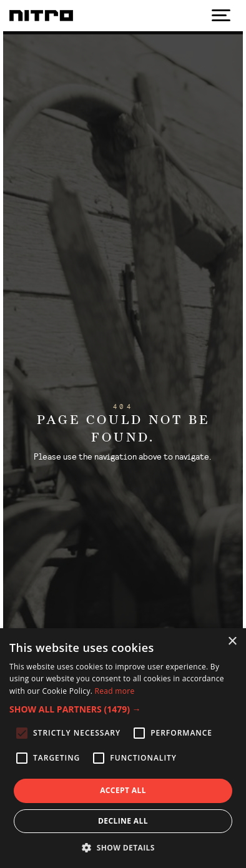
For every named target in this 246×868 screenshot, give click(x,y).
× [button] (232, 642)
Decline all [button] (123, 821)
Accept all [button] (123, 790)
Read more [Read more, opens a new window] (115, 691)
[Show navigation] (221, 16)
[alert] (123, 748)
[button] (123, 709)
